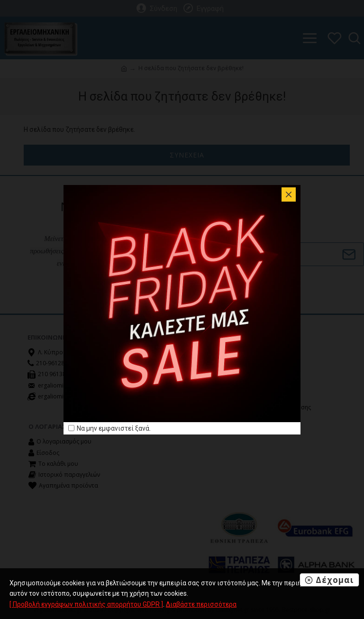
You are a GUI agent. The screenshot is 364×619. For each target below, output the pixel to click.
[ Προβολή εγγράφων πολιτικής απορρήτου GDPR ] (86, 604)
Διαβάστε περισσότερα (201, 604)
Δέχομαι (335, 580)
